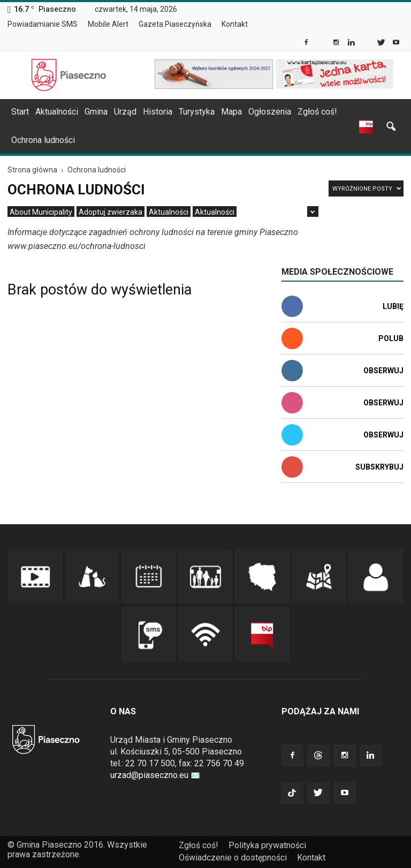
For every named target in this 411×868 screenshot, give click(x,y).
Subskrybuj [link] (379, 467)
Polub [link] (391, 338)
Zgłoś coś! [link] (317, 112)
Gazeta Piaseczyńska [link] (175, 24)
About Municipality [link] (263, 24)
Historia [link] (158, 112)
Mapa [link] (231, 112)
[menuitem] (47, 25)
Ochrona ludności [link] (43, 140)
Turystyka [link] (197, 112)
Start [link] (20, 112)
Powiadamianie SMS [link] (43, 24)
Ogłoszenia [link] (270, 112)
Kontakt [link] (235, 24)
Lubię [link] (393, 306)
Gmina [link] (96, 112)
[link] (307, 43)
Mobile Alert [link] (108, 24)
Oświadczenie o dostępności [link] (233, 858)
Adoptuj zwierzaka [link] (111, 212)
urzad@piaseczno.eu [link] (155, 775)
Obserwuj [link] (383, 371)
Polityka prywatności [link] (267, 845)
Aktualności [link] (57, 112)
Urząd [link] (125, 112)
